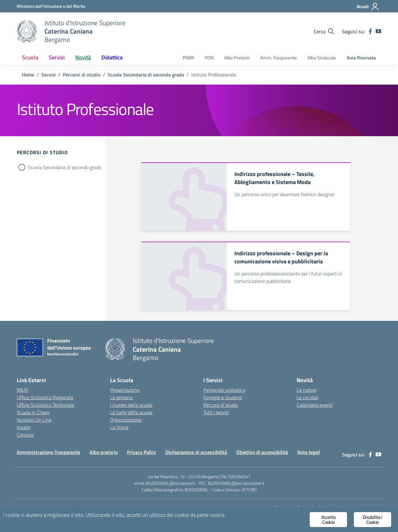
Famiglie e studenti (223, 397)
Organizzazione (126, 420)
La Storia (119, 427)
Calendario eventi (315, 405)
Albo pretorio (104, 452)
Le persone (121, 397)
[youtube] (378, 31)
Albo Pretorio (237, 58)
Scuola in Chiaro (33, 412)
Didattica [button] (112, 57)
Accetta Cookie (328, 520)
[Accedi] (368, 7)
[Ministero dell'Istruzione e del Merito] (51, 6)
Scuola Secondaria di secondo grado (65, 167)
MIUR (23, 390)
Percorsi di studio (221, 405)
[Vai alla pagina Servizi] (49, 75)
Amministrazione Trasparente (49, 452)
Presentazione (125, 390)
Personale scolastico (224, 390)
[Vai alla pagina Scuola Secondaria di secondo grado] (146, 75)
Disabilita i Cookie (372, 520)
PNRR (188, 58)
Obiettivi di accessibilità (262, 452)
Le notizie (307, 390)
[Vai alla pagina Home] (28, 75)
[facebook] (370, 31)
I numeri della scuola (131, 405)
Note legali (309, 452)
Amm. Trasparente (279, 58)
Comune (25, 435)
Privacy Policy (141, 452)
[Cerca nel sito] (324, 31)
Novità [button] (83, 57)
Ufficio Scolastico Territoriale (46, 405)
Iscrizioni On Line (34, 420)
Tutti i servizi (216, 412)
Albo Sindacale (322, 58)
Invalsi (23, 427)
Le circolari (308, 397)
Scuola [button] (30, 57)
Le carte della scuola (131, 412)
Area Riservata (361, 58)
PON (209, 58)
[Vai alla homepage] (27, 31)
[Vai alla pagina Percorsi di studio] (82, 75)
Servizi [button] (57, 57)
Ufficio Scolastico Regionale (45, 397)
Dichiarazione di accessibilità (196, 452)
